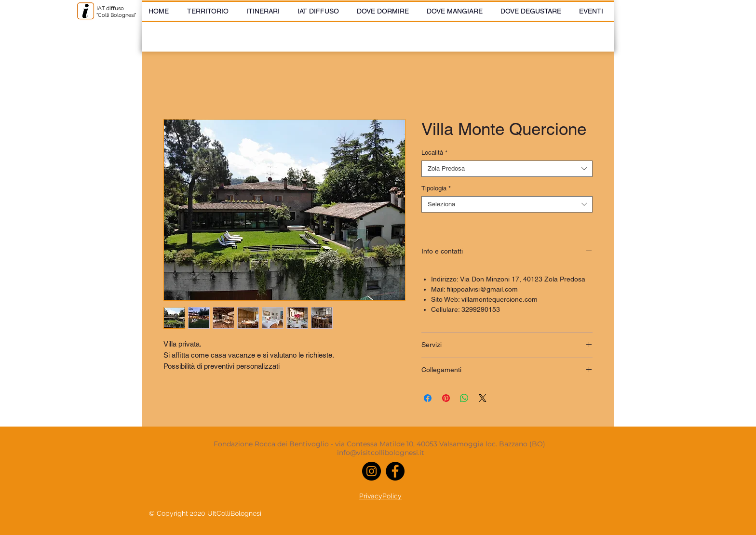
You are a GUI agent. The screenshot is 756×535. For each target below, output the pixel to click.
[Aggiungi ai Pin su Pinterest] (446, 398)
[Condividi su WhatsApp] (464, 398)
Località (434, 153)
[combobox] (507, 169)
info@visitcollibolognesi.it (381, 453)
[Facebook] (395, 471)
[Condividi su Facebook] (428, 398)
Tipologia (436, 188)
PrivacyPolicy (380, 496)
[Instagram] (371, 471)
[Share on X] (483, 398)
